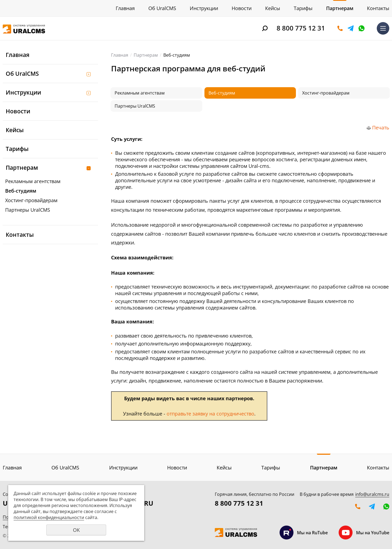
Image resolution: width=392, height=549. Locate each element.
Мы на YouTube (364, 533)
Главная (125, 8)
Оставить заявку (340, 28)
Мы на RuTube (304, 533)
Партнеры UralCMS (28, 210)
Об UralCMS (162, 8)
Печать (381, 128)
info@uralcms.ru (372, 494)
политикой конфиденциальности (49, 517)
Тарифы (303, 8)
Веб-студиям (21, 191)
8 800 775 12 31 (301, 28)
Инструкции (204, 8)
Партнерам (340, 8)
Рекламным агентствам (33, 181)
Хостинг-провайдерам (31, 200)
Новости (242, 8)
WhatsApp (362, 28)
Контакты (378, 8)
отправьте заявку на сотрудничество (210, 414)
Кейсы (273, 8)
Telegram (351, 28)
